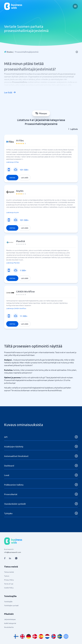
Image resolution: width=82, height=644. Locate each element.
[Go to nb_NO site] (54, 636)
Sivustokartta (9, 627)
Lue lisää (10, 92)
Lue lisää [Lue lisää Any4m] (25, 228)
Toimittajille (8, 602)
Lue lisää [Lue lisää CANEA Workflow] (25, 324)
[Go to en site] (66, 636)
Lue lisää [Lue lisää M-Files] (25, 178)
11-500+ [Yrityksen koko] (24, 316)
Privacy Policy (9, 580)
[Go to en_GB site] (22, 636)
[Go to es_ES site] (41, 636)
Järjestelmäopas (10, 619)
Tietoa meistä (9, 572)
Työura (7, 576)
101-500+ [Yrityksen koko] (24, 170)
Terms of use (9, 584)
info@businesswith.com (13, 552)
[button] (41, 159)
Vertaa (12, 178)
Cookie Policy (9, 588)
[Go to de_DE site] (29, 636)
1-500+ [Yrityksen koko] (23, 270)
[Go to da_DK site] (35, 636)
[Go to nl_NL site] (47, 636)
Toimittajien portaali (11, 605)
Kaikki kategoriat (10, 623)
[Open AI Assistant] (16, 558)
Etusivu (10, 52)
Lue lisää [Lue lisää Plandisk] (25, 278)
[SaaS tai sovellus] (16, 170)
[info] (77, 52)
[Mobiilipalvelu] (9, 170)
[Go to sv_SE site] (60, 636)
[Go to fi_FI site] (16, 636)
